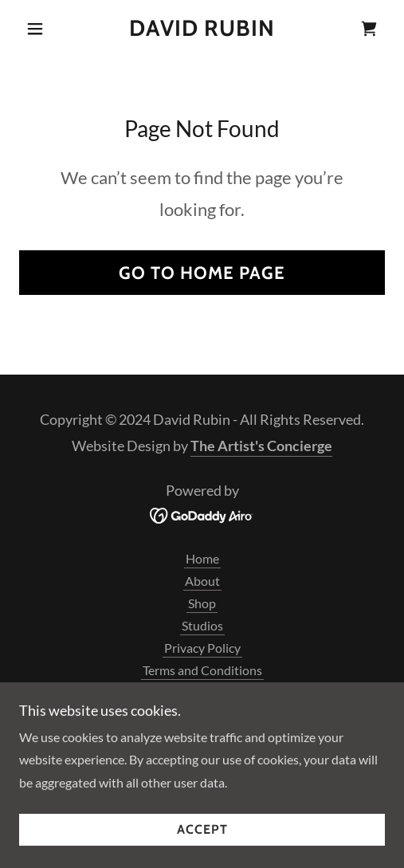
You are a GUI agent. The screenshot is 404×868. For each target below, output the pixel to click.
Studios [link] (202, 625)
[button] (47, 29)
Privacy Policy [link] (202, 648)
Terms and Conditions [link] (202, 670)
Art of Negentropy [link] (202, 692)
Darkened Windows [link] (202, 715)
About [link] (202, 581)
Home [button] (202, 558)
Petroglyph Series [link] (202, 737)
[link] (202, 29)
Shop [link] (202, 603)
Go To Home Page (202, 273)
